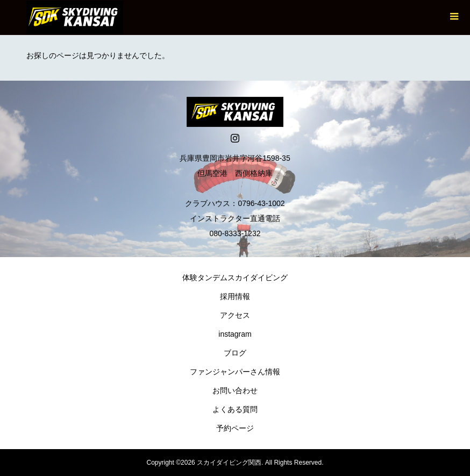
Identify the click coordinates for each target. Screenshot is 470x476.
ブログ (235, 353)
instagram (235, 334)
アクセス (235, 315)
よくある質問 (235, 409)
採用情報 (235, 296)
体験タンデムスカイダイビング (235, 278)
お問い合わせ (235, 390)
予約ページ (235, 428)
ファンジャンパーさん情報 (235, 372)
